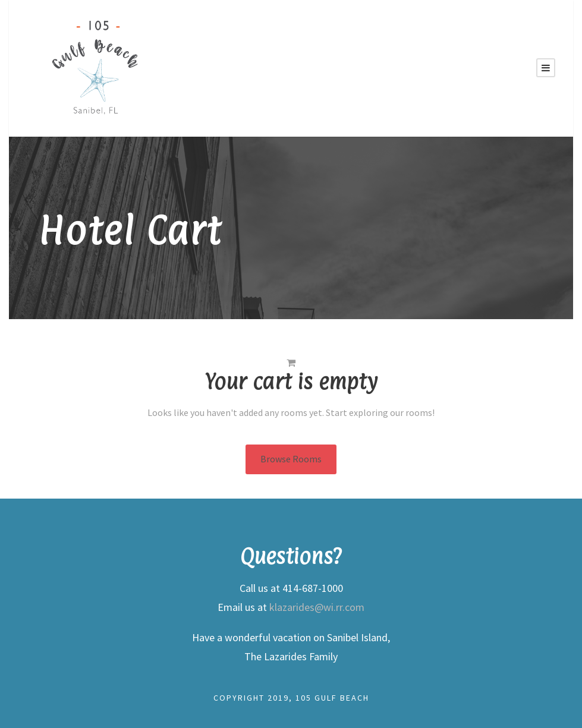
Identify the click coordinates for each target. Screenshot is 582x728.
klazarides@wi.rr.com (317, 607)
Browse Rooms (291, 459)
